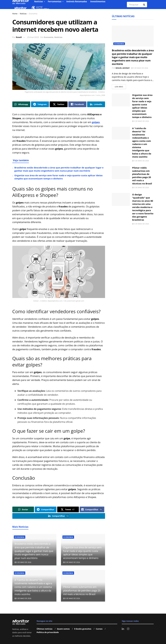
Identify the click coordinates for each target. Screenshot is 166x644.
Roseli (19, 37)
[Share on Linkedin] (96, 104)
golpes (96, 122)
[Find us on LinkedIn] (123, 629)
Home (15, 14)
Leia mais (120, 86)
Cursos (99, 629)
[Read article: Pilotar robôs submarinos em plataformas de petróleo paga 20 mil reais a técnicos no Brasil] (121, 173)
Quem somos (63, 629)
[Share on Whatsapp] (21, 104)
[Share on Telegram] (40, 104)
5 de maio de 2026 (23, 562)
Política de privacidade (48, 632)
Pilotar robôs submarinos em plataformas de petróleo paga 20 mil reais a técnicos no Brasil (82, 590)
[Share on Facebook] (77, 104)
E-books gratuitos (83, 629)
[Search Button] (144, 5)
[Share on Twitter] (59, 104)
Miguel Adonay (123, 68)
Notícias (23, 14)
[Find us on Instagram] (128, 629)
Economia (33, 14)
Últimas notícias (44, 629)
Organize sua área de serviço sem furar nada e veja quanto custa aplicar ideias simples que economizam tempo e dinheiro (59, 177)
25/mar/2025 (33, 37)
